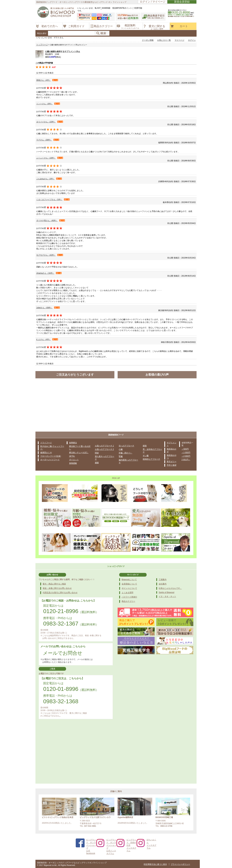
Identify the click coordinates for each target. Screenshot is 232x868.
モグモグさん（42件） (46, 255)
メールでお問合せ (63, 653)
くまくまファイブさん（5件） (49, 200)
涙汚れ (72, 456)
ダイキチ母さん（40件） (47, 221)
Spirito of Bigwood (167, 592)
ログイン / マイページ (152, 2)
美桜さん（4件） (44, 80)
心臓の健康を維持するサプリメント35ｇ (63, 51)
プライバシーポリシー (180, 864)
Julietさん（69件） (44, 308)
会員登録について (129, 584)
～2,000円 (186, 456)
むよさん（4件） (44, 339)
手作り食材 (172, 465)
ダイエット (74, 460)
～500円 (185, 449)
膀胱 (145, 446)
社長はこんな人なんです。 (170, 588)
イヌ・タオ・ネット (167, 596)
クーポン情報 (148, 40)
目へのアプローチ (126, 446)
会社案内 (163, 584)
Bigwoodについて (129, 580)
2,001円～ (186, 460)
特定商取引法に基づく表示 (155, 864)
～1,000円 (186, 453)
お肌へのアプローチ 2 (104, 449)
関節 (97, 453)
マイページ (179, 40)
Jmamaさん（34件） (45, 273)
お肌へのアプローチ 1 (104, 446)
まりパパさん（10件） (46, 122)
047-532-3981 (90, 826)
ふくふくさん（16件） (46, 158)
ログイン (192, 40)
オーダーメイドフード (50, 460)
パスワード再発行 (129, 597)
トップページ (42, 45)
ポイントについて (129, 588)
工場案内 (163, 580)
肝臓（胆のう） (126, 453)
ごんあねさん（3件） (46, 179)
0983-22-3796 (166, 826)
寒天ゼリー (172, 462)
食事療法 (73, 443)
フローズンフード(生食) (51, 456)
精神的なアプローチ (151, 459)
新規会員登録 (182, 2)
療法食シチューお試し (79, 453)
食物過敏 (73, 463)
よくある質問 (127, 593)
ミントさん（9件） (45, 104)
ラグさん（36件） (44, 140)
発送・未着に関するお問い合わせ (57, 588)
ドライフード (46, 443)
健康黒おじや (46, 453)
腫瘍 (97, 463)
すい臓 (146, 456)
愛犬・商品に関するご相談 (54, 584)
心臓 (121, 449)
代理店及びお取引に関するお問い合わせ (60, 593)
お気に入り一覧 (164, 40)
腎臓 (121, 456)
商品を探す (42, 33)
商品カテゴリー (128, 601)
